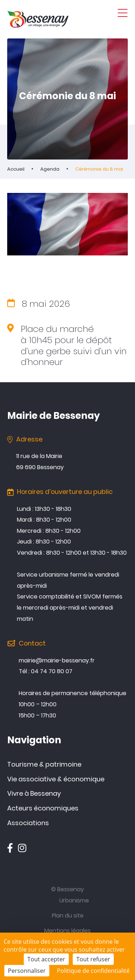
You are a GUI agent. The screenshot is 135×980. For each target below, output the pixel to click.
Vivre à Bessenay (34, 793)
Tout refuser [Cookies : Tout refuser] (93, 959)
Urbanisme (74, 900)
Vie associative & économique (56, 779)
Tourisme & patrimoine (44, 764)
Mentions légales (67, 931)
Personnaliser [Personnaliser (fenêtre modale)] (27, 971)
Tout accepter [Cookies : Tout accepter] (46, 959)
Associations (28, 823)
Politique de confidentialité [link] (93, 971)
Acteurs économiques (43, 808)
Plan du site (68, 916)
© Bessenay (67, 889)
